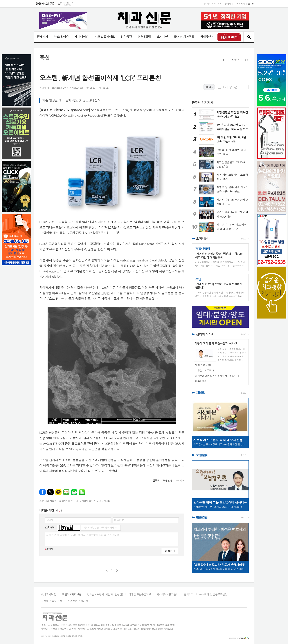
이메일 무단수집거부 (140, 594)
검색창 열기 (249, 37)
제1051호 (104, 88)
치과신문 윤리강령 (78, 601)
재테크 (200, 393)
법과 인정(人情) (203, 365)
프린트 (230, 87)
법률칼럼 (202, 517)
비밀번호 (119, 520)
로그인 (251, 4)
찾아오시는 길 (49, 594)
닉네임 (50, 520)
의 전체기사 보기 (167, 480)
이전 (107, 570)
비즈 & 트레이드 (105, 37)
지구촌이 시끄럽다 (205, 370)
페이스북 (43, 492)
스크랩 (236, 87)
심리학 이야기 (205, 334)
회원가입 (241, 4)
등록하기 (170, 551)
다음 (117, 570)
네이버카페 (74, 492)
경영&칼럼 (144, 37)
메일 (225, 87)
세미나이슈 (81, 37)
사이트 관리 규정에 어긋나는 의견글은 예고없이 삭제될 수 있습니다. (83, 535)
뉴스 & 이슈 (61, 37)
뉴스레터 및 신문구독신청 (213, 594)
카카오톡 (58, 492)
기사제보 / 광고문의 (212, 4)
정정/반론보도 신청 (52, 601)
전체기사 (42, 37)
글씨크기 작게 (246, 87)
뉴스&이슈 (234, 60)
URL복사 (209, 87)
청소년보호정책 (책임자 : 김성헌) (105, 594)
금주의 (202, 103)
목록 (219, 87)
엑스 (50, 492)
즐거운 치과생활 (184, 37)
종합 (246, 60)
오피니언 (162, 37)
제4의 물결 (201, 381)
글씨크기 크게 (242, 87)
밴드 (82, 492)
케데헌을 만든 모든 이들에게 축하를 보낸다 (217, 376)
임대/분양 (206, 37)
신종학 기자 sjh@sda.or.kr (52, 88)
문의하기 (229, 4)
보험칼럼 (202, 455)
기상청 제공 (67, 5)
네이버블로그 (66, 492)
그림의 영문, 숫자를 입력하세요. (100, 527)
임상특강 (126, 37)
